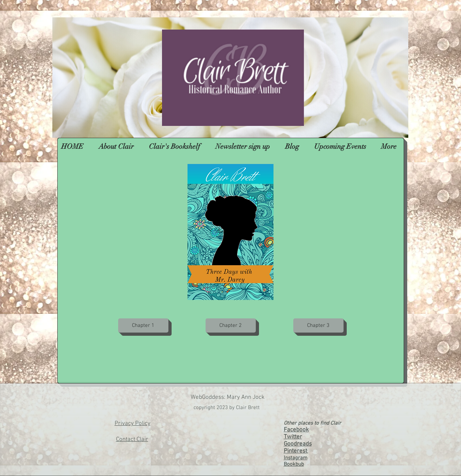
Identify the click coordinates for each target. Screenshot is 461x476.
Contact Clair (132, 440)
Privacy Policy (132, 424)
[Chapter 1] (143, 325)
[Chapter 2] (231, 325)
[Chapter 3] (318, 325)
